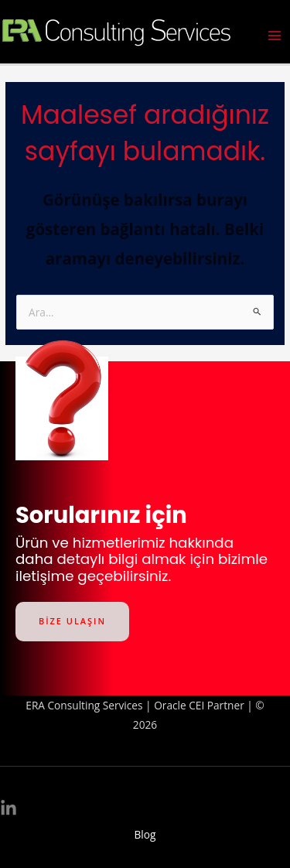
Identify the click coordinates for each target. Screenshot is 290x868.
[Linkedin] (9, 808)
